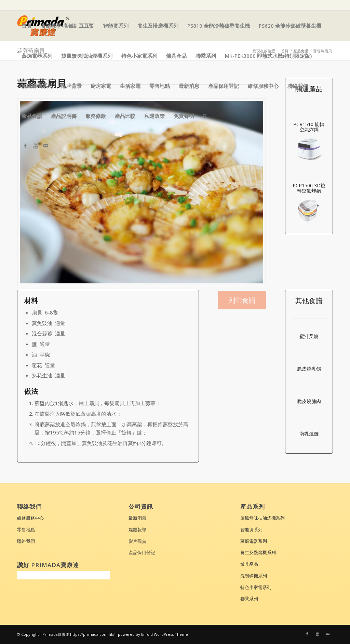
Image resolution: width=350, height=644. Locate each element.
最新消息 (189, 86)
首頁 (27, 26)
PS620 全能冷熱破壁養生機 (290, 26)
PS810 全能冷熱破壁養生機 (219, 26)
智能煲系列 (116, 26)
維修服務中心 (263, 86)
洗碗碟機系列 (37, 86)
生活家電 (130, 86)
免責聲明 (184, 116)
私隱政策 (154, 116)
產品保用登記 (224, 86)
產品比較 (125, 116)
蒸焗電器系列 (37, 56)
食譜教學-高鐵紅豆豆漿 (67, 26)
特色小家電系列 (139, 56)
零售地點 (160, 86)
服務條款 (96, 116)
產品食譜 (32, 116)
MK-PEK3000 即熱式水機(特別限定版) (268, 56)
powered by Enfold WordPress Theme (153, 634)
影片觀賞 (137, 541)
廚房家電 (101, 86)
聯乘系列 (206, 56)
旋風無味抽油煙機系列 (87, 56)
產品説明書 (64, 116)
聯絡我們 (298, 86)
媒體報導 (137, 529)
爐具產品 (176, 56)
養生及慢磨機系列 (158, 26)
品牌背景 (71, 86)
